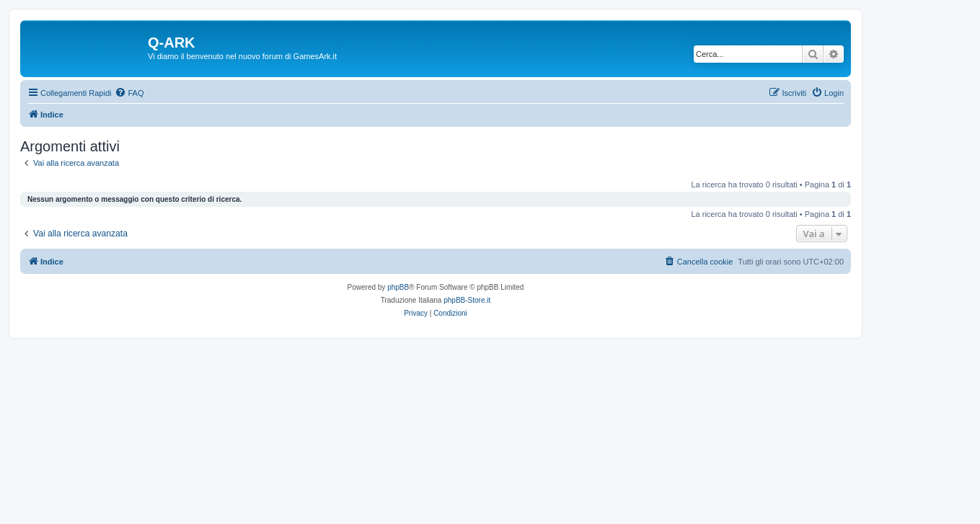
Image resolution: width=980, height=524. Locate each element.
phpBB (398, 287)
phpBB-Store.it (467, 300)
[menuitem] (129, 93)
